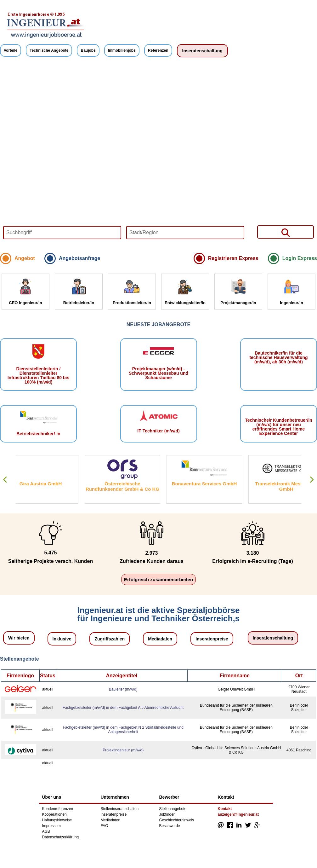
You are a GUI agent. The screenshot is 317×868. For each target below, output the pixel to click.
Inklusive (62, 639)
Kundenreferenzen (58, 809)
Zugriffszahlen (110, 639)
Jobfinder (167, 814)
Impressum (51, 826)
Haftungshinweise (57, 820)
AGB (46, 831)
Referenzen (158, 50)
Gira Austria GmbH (53, 484)
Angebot (25, 258)
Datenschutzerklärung (61, 837)
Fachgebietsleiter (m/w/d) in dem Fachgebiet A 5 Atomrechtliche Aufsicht (123, 708)
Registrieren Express (233, 258)
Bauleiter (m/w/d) (123, 689)
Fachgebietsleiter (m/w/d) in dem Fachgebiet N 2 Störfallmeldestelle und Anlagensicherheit (123, 730)
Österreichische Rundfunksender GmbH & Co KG (134, 486)
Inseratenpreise (212, 639)
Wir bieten (19, 638)
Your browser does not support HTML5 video (158, 157)
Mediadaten (160, 639)
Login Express (300, 258)
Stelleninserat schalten (120, 809)
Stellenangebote (173, 809)
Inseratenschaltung (202, 51)
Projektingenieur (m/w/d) (123, 750)
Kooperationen (54, 814)
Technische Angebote (49, 50)
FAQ (105, 826)
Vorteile (11, 50)
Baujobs (88, 50)
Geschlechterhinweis (177, 820)
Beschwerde (170, 826)
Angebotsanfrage (80, 258)
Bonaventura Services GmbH (216, 484)
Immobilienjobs (122, 50)
